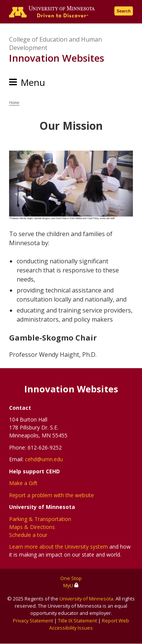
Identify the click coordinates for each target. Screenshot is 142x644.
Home (14, 103)
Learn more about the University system (59, 547)
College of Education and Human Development (55, 44)
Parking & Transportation (40, 519)
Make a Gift (23, 483)
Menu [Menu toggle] (33, 82)
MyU (71, 585)
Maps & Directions (32, 527)
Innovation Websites (57, 58)
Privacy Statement (33, 621)
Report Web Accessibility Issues (89, 624)
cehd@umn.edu (44, 459)
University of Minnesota (86, 599)
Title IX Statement (77, 621)
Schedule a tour (28, 535)
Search (124, 11)
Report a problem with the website (51, 495)
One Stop (71, 578)
